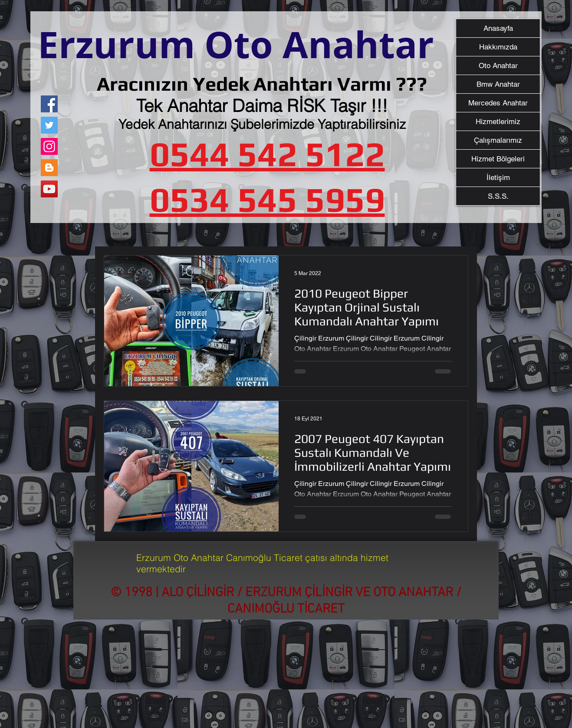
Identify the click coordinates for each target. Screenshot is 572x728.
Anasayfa (498, 28)
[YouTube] (49, 189)
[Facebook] (49, 104)
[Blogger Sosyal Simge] (49, 168)
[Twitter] (49, 125)
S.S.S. (498, 196)
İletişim (498, 177)
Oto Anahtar (498, 66)
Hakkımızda (498, 47)
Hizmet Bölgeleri (498, 159)
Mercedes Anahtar (498, 103)
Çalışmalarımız (498, 140)
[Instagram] (49, 146)
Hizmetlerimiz (498, 121)
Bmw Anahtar (498, 84)
